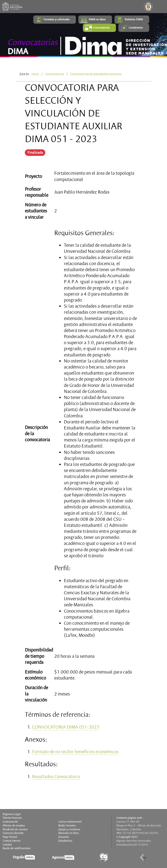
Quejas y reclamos (69, 830)
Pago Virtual (10, 837)
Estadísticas (65, 841)
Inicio (35, 74)
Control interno (12, 841)
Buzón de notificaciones (17, 848)
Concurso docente (13, 833)
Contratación (10, 822)
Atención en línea (69, 833)
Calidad (7, 845)
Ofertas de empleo (14, 826)
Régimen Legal (12, 814)
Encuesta (64, 837)
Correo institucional (70, 822)
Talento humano (12, 818)
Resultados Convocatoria (56, 777)
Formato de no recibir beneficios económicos (75, 752)
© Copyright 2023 (127, 837)
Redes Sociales (67, 826)
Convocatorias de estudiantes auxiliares (96, 74)
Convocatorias (54, 74)
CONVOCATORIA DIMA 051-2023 (66, 727)
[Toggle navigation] (160, 7)
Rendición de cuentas (15, 830)
